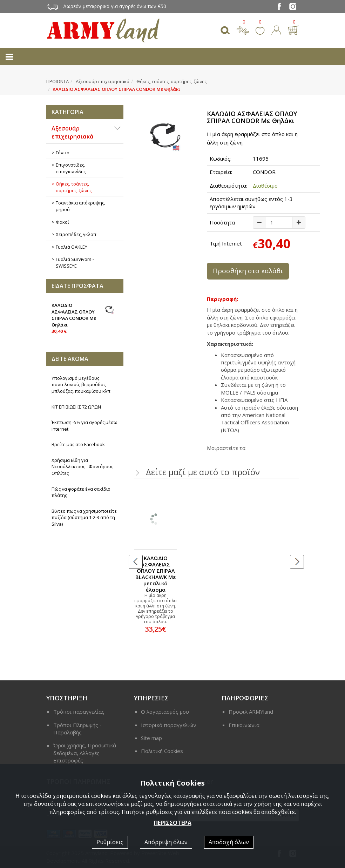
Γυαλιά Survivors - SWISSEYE (75, 263)
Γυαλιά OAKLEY (72, 247)
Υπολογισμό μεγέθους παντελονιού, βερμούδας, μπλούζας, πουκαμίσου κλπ (81, 385)
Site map (151, 738)
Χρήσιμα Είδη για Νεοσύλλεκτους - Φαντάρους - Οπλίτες (84, 467)
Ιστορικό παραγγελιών (169, 725)
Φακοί (62, 222)
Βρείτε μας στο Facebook (78, 444)
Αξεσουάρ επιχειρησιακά (103, 81)
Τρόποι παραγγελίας (79, 712)
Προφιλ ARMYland (251, 712)
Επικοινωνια (244, 725)
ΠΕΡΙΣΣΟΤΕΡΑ (173, 823)
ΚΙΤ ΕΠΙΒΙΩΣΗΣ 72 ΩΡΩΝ (76, 407)
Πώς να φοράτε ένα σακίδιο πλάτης (81, 492)
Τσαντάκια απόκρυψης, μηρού (80, 206)
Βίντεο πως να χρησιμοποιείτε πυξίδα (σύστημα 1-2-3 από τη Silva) (84, 517)
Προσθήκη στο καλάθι (248, 271)
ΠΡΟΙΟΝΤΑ (57, 81)
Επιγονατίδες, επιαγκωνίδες (71, 168)
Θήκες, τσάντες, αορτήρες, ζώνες (171, 81)
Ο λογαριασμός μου (165, 712)
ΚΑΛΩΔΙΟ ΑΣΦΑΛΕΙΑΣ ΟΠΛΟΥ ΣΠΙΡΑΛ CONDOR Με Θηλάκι (85, 318)
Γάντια (63, 153)
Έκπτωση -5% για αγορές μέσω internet (84, 426)
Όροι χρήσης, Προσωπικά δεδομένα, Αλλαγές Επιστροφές (85, 753)
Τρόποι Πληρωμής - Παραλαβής (77, 729)
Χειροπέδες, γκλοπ (76, 234)
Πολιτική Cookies (162, 751)
